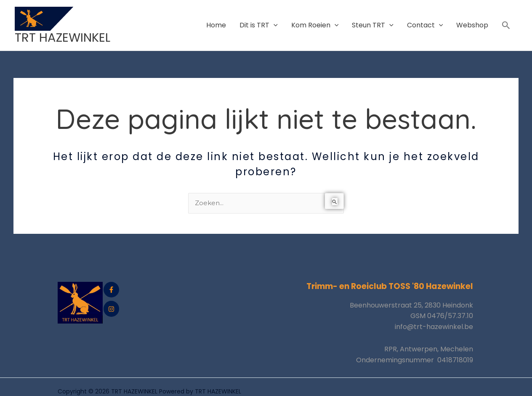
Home (216, 20)
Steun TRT (373, 20)
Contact (425, 20)
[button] (506, 20)
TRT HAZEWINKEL (65, 27)
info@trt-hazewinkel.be (434, 317)
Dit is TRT (259, 20)
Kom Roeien (315, 20)
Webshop (472, 20)
